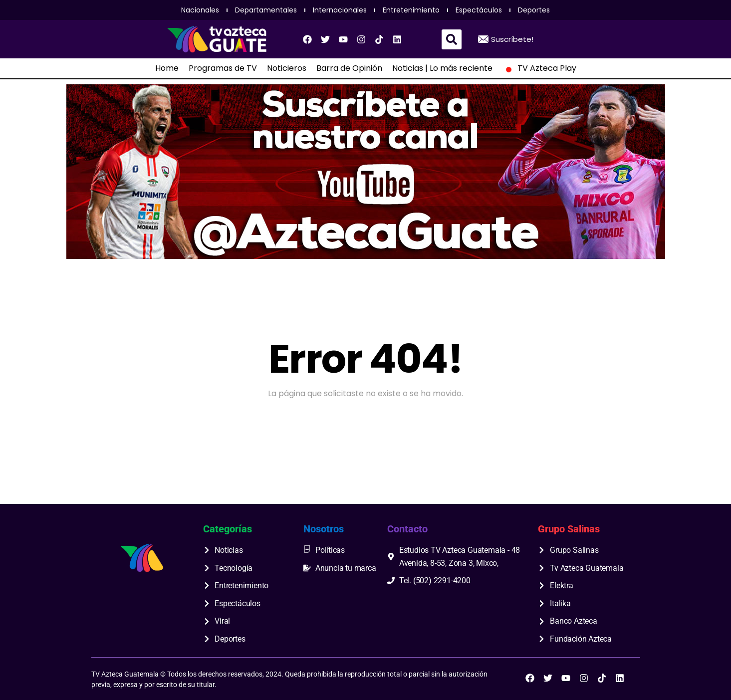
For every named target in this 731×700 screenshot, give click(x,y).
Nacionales (200, 10)
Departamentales (266, 10)
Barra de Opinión (349, 68)
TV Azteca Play (539, 68)
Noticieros (287, 68)
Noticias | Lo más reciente (442, 68)
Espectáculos (479, 10)
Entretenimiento (411, 10)
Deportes (534, 10)
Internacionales (340, 10)
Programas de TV (223, 68)
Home (167, 68)
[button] (452, 39)
